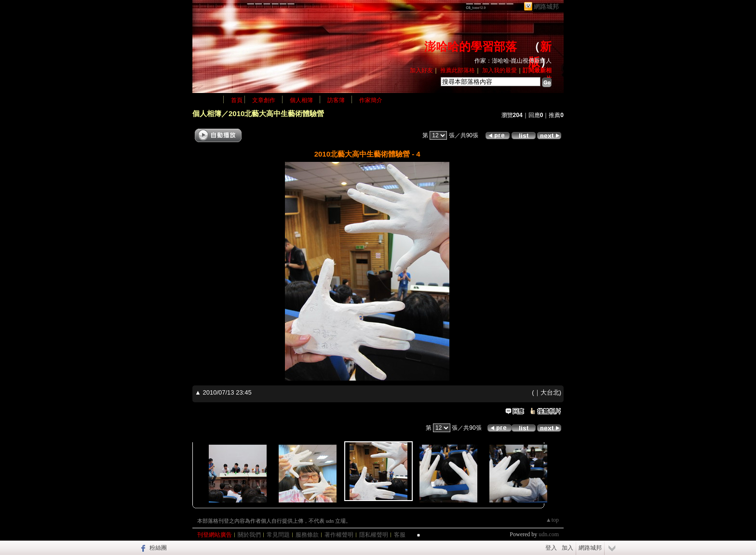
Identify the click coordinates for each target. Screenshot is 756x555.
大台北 (550, 392)
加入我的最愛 (499, 70)
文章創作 (264, 100)
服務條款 (307, 535)
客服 (400, 535)
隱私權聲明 (374, 535)
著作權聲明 (339, 535)
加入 (567, 548)
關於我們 (249, 535)
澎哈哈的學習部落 (471, 47)
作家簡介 (371, 100)
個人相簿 (301, 100)
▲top (552, 520)
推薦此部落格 (458, 70)
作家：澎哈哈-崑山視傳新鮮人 (513, 61)
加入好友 (421, 70)
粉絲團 (158, 548)
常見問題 (278, 535)
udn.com (549, 534)
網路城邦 (546, 7)
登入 (551, 548)
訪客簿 (336, 100)
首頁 (237, 100)
